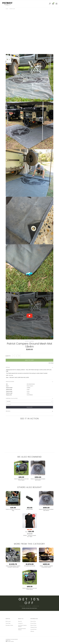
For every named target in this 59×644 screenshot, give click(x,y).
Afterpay (32, 631)
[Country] (29, 401)
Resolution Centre (9, 625)
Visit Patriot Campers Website (22, 626)
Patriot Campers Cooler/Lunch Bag (13, 510)
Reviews (8, 411)
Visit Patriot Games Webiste (22, 629)
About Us (20, 621)
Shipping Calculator (12, 398)
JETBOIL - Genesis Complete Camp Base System (46, 566)
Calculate (29, 407)
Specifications (10, 382)
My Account (8, 621)
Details (8, 367)
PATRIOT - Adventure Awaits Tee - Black (30, 536)
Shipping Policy (34, 627)
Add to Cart (29, 360)
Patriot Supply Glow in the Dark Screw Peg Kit (21, 479)
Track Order (8, 623)
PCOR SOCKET (30, 509)
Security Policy (33, 629)
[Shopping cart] (53, 4)
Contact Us (20, 623)
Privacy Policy (33, 623)
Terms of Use (33, 621)
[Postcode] (29, 404)
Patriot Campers (30, 341)
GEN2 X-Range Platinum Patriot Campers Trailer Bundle (13, 566)
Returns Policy (33, 625)
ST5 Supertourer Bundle (30, 566)
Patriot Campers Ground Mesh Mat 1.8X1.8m (38, 479)
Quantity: (8, 356)
